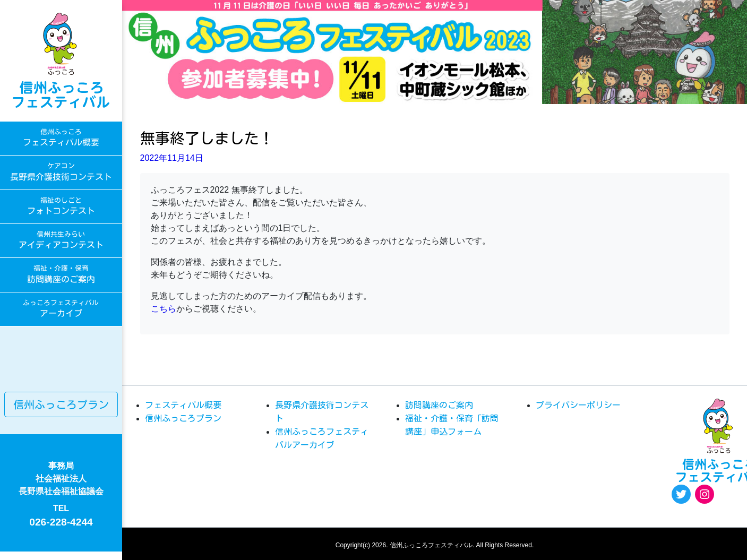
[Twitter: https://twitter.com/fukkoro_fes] (681, 494)
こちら (164, 309)
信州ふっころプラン (61, 404)
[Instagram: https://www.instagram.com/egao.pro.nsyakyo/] (705, 494)
